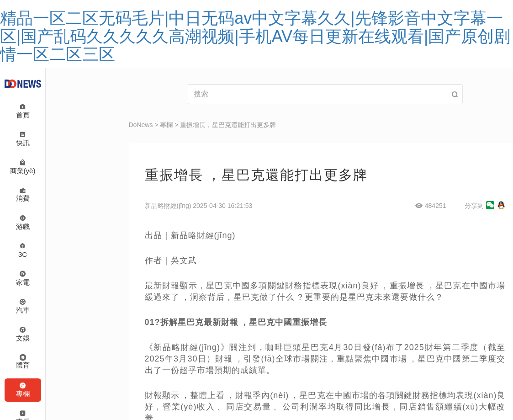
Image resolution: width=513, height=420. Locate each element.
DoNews (141, 125)
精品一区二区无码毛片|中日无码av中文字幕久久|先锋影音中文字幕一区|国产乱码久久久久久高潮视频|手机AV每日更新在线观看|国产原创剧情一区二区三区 (255, 36)
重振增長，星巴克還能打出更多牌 (228, 125)
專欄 (166, 125)
